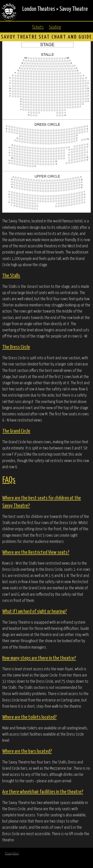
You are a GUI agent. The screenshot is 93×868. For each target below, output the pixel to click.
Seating (55, 27)
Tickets (38, 27)
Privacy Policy (12, 854)
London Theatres (39, 9)
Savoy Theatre (74, 9)
